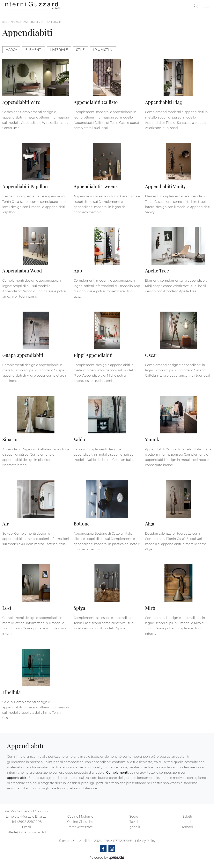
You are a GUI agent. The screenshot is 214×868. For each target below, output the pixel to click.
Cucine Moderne (80, 817)
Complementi (37, 22)
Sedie (134, 817)
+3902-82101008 (29, 822)
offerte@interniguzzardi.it (27, 832)
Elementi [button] (33, 50)
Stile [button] (80, 50)
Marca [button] (11, 50)
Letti (187, 822)
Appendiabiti (54, 22)
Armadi (187, 827)
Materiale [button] (59, 50)
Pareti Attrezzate (80, 827)
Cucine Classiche (80, 822)
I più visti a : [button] (103, 50)
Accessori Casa (19, 22)
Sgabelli (134, 827)
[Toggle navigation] (206, 6)
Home (6, 22)
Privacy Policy (145, 841)
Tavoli (134, 822)
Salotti (187, 817)
